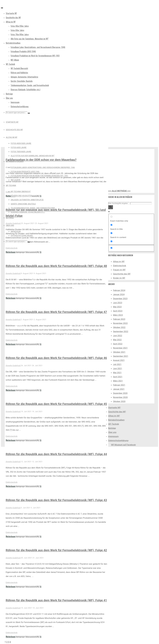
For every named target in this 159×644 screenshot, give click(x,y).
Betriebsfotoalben (116, 420)
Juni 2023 (118, 303)
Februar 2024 (119, 290)
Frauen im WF (119, 270)
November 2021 (120, 348)
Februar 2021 (119, 385)
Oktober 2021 (119, 352)
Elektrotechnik (12, 248)
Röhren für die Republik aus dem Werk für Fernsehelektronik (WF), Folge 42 (56, 550)
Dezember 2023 (120, 299)
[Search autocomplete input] (141, 203)
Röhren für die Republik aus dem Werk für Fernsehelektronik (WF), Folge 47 (56, 312)
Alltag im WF (119, 261)
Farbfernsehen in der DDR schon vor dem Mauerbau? (41, 160)
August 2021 (119, 360)
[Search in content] (111, 233)
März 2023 (118, 315)
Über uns (112, 432)
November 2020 (120, 397)
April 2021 (118, 377)
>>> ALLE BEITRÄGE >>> (119, 191)
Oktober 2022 (119, 327)
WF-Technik (114, 424)
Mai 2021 (117, 373)
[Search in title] (111, 225)
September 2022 (121, 331)
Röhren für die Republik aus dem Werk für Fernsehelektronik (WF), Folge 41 (56, 600)
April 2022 (118, 344)
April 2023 (118, 311)
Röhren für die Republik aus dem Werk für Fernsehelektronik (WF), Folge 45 (56, 404)
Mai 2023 (117, 307)
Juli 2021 (117, 364)
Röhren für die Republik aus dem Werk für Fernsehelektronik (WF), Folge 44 (56, 454)
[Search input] (119, 203)
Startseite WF (114, 408)
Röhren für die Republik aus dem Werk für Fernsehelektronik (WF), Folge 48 (56, 266)
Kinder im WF (119, 278)
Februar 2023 (119, 319)
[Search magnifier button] (111, 207)
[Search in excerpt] (111, 241)
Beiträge (112, 428)
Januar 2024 (119, 294)
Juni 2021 (118, 368)
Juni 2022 (118, 336)
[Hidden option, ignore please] (111, 248)
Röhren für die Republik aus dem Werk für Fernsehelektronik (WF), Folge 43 (56, 500)
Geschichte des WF (122, 274)
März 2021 (118, 381)
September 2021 (121, 356)
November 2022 (120, 323)
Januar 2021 (119, 389)
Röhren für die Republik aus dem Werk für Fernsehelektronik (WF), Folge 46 (56, 358)
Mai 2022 (117, 340)
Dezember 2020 (120, 393)
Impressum (113, 436)
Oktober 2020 (119, 401)
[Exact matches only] (111, 217)
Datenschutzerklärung (118, 440)
